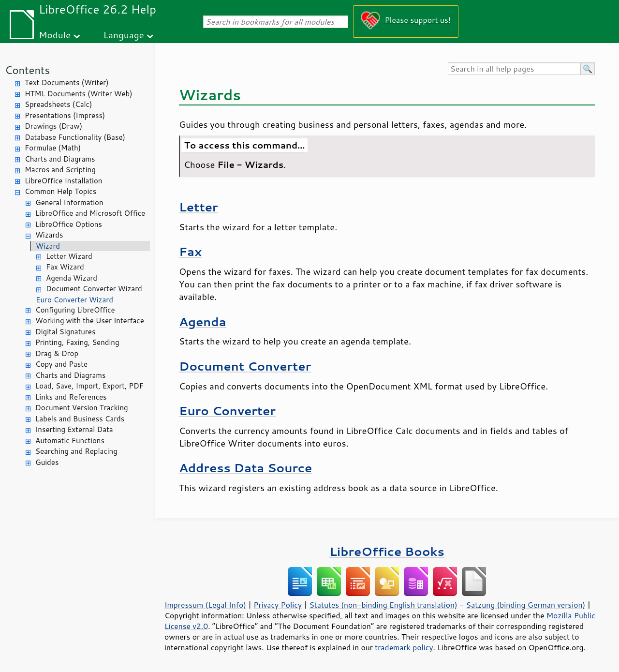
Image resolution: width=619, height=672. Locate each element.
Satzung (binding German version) (526, 605)
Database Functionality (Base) (75, 137)
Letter (199, 207)
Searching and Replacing (76, 451)
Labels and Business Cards (80, 419)
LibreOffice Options (69, 224)
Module (55, 35)
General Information (69, 202)
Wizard (48, 246)
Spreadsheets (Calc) (58, 104)
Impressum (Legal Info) (205, 605)
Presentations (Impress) (65, 115)
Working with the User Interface (90, 321)
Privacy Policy (278, 605)
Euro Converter (227, 411)
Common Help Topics (60, 191)
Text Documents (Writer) (67, 82)
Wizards (49, 235)
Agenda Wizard (72, 278)
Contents (27, 70)
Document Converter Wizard (94, 289)
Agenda (203, 321)
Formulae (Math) (53, 148)
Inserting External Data (74, 429)
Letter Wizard (69, 256)
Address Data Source (245, 468)
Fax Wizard (65, 267)
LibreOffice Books (387, 551)
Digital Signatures (65, 332)
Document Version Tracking (82, 408)
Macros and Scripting (60, 170)
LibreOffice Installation (63, 181)
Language (124, 35)
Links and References (71, 397)
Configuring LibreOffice (75, 310)
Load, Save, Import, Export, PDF (89, 386)
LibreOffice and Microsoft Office (90, 213)
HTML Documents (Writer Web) (79, 94)
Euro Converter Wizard (74, 300)
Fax (190, 251)
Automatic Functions (70, 441)
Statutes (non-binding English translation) (383, 605)
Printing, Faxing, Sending (77, 342)
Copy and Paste (61, 364)
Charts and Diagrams (60, 159)
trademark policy (404, 647)
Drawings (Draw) (53, 126)
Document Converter (245, 366)
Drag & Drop (57, 353)
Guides (47, 462)
